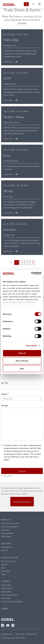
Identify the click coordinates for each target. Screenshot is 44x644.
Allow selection (22, 361)
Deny (22, 369)
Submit (22, 471)
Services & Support (10, 557)
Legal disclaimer (7, 634)
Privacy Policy (32, 634)
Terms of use (20, 634)
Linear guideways (7, 533)
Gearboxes (5, 530)
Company (6, 581)
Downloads (5, 571)
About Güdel (6, 585)
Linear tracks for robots (10, 523)
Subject (4, 394)
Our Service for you (9, 561)
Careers (5, 608)
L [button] (39, 2)
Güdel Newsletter (22, 502)
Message (5, 405)
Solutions (6, 543)
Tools (3, 568)
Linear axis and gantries (10, 526)
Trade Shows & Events (9, 595)
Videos (4, 574)
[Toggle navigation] (26, 4)
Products (6, 519)
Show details (31, 346)
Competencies (6, 547)
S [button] (33, 2)
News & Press (6, 592)
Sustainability (6, 598)
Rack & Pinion (6, 536)
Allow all (22, 353)
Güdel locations (7, 588)
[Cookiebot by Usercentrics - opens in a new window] (31, 273)
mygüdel (4, 564)
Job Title (5, 383)
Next (33, 262)
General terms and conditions (12, 601)
